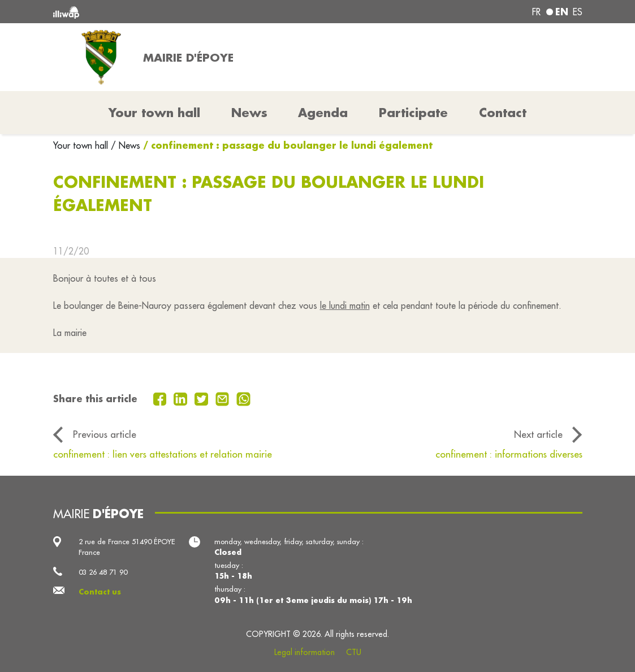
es (578, 12)
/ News (126, 145)
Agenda (323, 113)
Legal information (304, 652)
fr (536, 12)
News (249, 113)
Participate (413, 113)
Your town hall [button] (154, 113)
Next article (538, 434)
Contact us (100, 592)
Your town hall (82, 145)
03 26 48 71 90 (103, 572)
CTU (354, 652)
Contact (503, 113)
